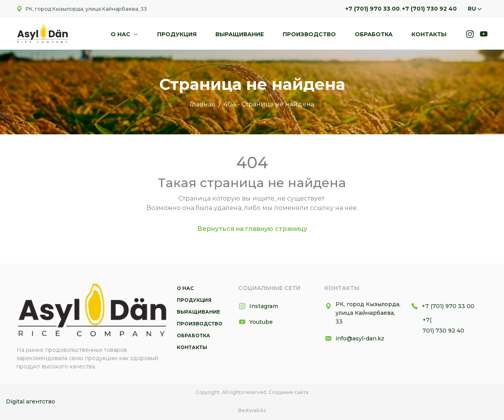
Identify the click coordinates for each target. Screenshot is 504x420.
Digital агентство (31, 401)
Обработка (374, 34)
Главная (203, 104)
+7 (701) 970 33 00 (372, 9)
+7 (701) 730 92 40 (429, 9)
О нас (121, 34)
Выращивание (240, 34)
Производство (309, 34)
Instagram (258, 306)
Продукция (177, 34)
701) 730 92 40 (443, 331)
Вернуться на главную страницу (252, 229)
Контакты (429, 34)
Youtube (256, 322)
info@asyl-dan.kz (354, 338)
